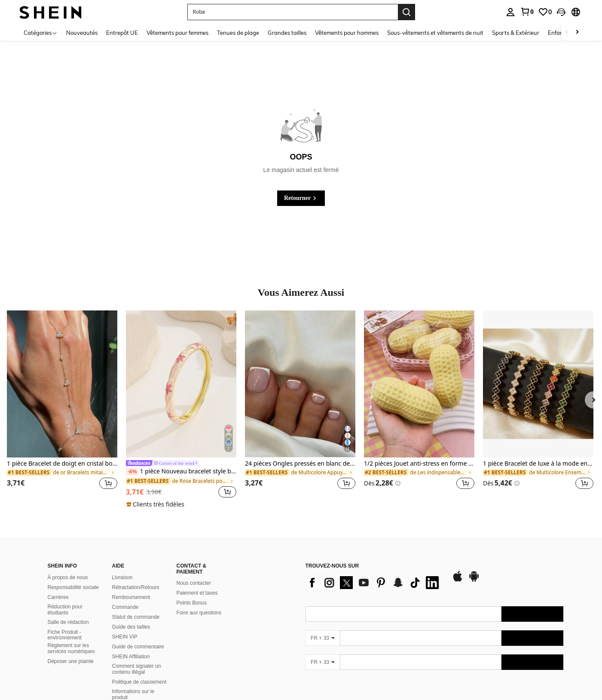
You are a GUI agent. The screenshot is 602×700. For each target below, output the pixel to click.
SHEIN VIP (125, 637)
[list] (374, 583)
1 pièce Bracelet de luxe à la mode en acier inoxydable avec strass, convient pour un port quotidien (538, 464)
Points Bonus (192, 603)
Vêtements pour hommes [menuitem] (347, 33)
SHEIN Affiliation (131, 657)
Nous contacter (194, 583)
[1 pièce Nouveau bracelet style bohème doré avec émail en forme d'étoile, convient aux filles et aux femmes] (181, 384)
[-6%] (132, 472)
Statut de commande (136, 617)
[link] (527, 12)
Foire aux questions (199, 613)
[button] (561, 12)
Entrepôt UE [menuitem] (122, 33)
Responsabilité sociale (73, 587)
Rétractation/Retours (136, 587)
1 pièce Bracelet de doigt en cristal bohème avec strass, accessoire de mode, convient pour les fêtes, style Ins (62, 464)
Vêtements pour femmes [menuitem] (177, 33)
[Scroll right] (577, 32)
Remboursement (131, 597)
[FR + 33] (323, 638)
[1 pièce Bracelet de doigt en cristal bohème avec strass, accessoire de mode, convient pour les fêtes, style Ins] (62, 384)
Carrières (58, 597)
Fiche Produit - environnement (65, 635)
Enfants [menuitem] (558, 33)
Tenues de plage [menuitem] (238, 33)
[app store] (458, 580)
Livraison (122, 577)
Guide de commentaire (138, 647)
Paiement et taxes (197, 593)
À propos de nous (68, 577)
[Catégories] (41, 32)
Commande (125, 607)
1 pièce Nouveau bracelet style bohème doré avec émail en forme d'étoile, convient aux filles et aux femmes (181, 472)
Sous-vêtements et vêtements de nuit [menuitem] (435, 33)
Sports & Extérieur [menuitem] (516, 33)
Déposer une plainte (71, 661)
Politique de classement (139, 682)
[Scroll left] (567, 32)
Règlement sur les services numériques (71, 648)
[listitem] (62, 405)
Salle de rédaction (68, 622)
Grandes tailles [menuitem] (287, 33)
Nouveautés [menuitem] (82, 33)
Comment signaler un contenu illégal (137, 669)
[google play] (474, 580)
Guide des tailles (131, 627)
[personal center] (510, 12)
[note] (156, 504)
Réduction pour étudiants (65, 610)
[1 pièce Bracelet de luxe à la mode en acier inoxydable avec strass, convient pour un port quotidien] (538, 384)
